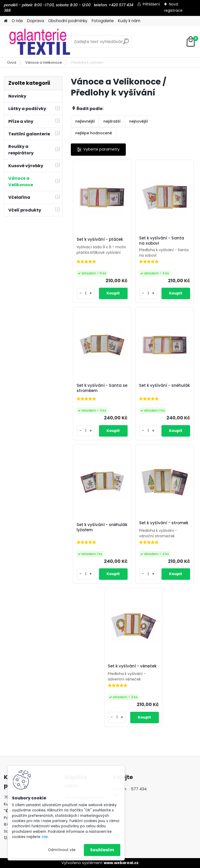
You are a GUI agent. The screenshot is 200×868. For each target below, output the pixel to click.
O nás (17, 21)
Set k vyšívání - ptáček (100, 239)
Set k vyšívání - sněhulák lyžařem (102, 527)
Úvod (12, 62)
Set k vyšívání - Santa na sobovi (162, 241)
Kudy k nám (129, 21)
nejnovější (139, 121)
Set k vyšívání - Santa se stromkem (102, 388)
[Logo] (40, 42)
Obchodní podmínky (68, 21)
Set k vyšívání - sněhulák (164, 385)
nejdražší (112, 121)
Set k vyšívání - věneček (132, 666)
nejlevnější (85, 121)
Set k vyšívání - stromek (164, 523)
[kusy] (86, 294)
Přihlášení (151, 4)
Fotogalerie (103, 21)
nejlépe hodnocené (94, 133)
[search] (126, 43)
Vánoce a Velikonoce (44, 62)
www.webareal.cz (121, 863)
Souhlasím (102, 850)
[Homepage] (6, 21)
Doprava (36, 21)
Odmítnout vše (62, 850)
